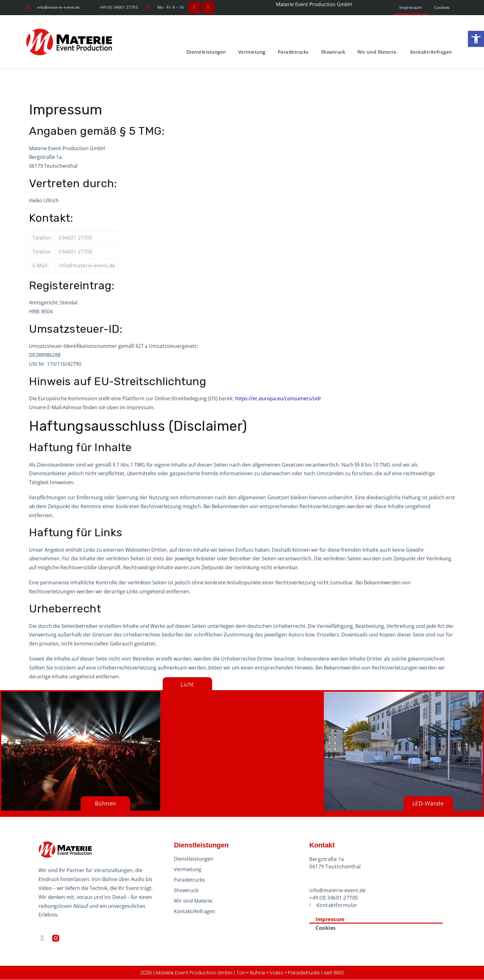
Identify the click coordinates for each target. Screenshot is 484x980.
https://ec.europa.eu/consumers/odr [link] (278, 398)
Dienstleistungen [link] (206, 52)
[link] (476, 39)
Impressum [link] (411, 7)
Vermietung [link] (252, 52)
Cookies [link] (442, 7)
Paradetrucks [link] (293, 52)
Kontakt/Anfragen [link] (431, 52)
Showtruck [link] (333, 52)
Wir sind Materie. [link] (378, 52)
